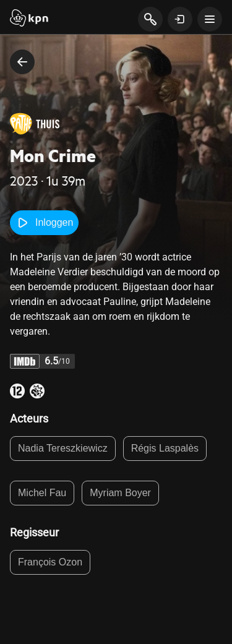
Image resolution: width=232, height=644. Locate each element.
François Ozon (50, 562)
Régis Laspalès (165, 448)
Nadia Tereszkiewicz (63, 448)
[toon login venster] (180, 19)
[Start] (29, 19)
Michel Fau (42, 493)
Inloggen (44, 223)
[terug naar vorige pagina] (22, 62)
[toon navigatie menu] (210, 19)
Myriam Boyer (120, 493)
